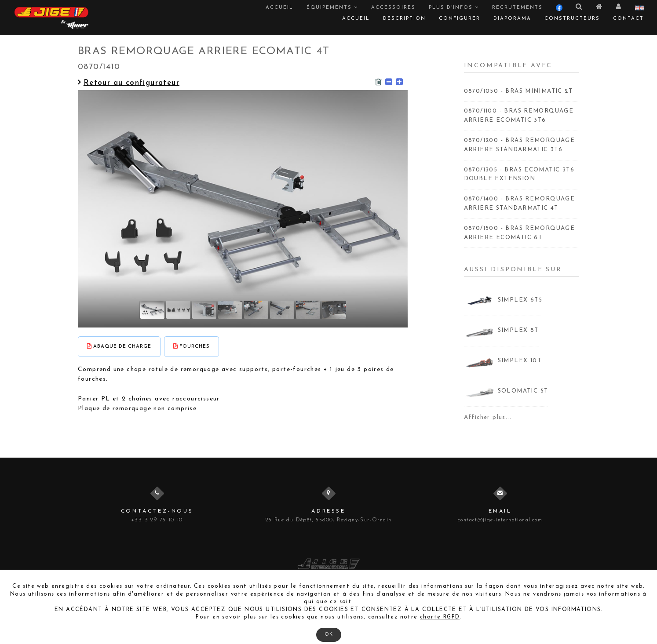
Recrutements (517, 8)
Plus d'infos (454, 7)
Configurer (460, 19)
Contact (628, 19)
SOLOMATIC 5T (523, 391)
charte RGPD (440, 617)
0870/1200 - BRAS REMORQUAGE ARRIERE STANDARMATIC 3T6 (520, 145)
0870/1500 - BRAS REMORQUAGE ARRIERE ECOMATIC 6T (520, 233)
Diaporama (512, 19)
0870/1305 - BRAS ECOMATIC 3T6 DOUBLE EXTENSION (519, 175)
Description (404, 19)
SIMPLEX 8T (518, 330)
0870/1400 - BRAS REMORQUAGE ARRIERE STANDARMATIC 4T (520, 204)
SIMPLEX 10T (520, 361)
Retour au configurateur (129, 83)
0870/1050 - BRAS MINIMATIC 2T (518, 91)
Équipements (332, 7)
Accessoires (393, 8)
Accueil (279, 8)
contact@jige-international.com (500, 520)
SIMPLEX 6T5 (520, 300)
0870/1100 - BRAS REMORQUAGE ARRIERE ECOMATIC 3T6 (519, 116)
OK (329, 635)
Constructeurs (572, 19)
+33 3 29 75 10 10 (157, 520)
